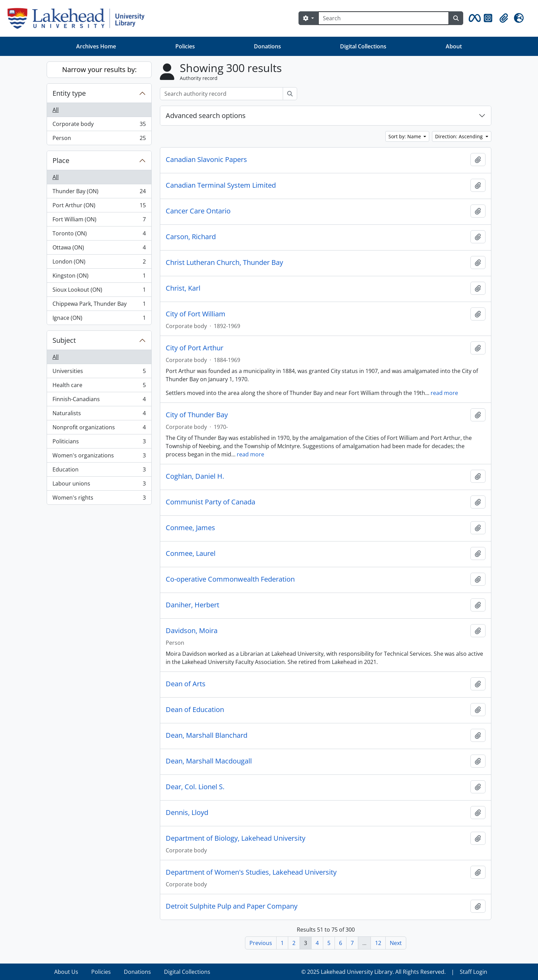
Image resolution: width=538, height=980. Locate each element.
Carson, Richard (191, 237)
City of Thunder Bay (197, 415)
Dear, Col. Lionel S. (195, 787)
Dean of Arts (186, 684)
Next (396, 943)
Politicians (99, 443)
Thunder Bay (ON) (99, 193)
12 (378, 943)
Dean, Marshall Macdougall (209, 761)
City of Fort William (196, 314)
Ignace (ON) (99, 319)
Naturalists (99, 415)
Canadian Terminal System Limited (221, 185)
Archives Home (96, 46)
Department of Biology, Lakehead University (236, 838)
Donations (267, 46)
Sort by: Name (405, 136)
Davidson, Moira (192, 631)
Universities (99, 372)
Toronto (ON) (99, 235)
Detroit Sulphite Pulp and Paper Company (232, 906)
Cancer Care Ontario (198, 211)
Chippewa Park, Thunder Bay (99, 305)
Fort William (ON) (99, 221)
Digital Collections (363, 46)
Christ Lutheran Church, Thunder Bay (224, 262)
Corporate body (99, 125)
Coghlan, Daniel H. (195, 476)
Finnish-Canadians (99, 401)
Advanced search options (206, 115)
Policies (185, 46)
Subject (64, 340)
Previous (261, 943)
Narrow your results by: (99, 69)
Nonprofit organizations (99, 429)
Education (99, 471)
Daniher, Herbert (192, 605)
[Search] (384, 18)
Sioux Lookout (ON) (99, 291)
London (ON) (99, 263)
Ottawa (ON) (99, 249)
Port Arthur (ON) (99, 207)
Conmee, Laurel (191, 553)
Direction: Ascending (460, 136)
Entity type (69, 93)
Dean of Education (195, 710)
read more (444, 393)
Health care (99, 387)
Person (99, 139)
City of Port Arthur (195, 348)
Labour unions (99, 485)
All (56, 110)
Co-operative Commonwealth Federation (230, 579)
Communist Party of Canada (210, 502)
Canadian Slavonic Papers (206, 160)
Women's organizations (99, 457)
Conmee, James (190, 528)
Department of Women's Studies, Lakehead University (251, 872)
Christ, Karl (183, 288)
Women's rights (99, 499)
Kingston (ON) (99, 277)
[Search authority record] (221, 94)
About (454, 46)
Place (61, 160)
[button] (473, 18)
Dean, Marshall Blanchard (207, 735)
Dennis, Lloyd (187, 813)
